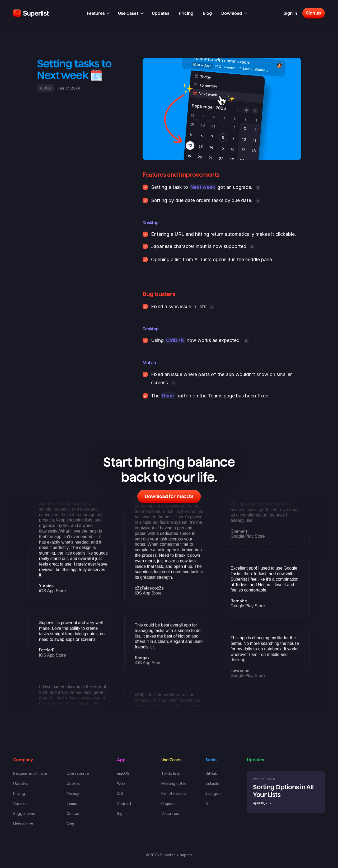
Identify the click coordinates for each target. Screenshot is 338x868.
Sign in (123, 813)
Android (124, 803)
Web (121, 783)
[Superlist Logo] (31, 13)
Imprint (186, 855)
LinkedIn (212, 783)
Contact (74, 813)
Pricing (19, 793)
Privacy (73, 793)
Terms (72, 803)
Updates (21, 783)
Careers (20, 803)
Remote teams (174, 793)
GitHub (212, 773)
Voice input (171, 813)
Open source (78, 773)
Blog (71, 824)
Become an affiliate (30, 773)
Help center (23, 824)
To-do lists (171, 773)
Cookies (74, 783)
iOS (120, 793)
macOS (123, 773)
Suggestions (24, 813)
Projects (168, 803)
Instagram (214, 793)
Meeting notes (174, 783)
